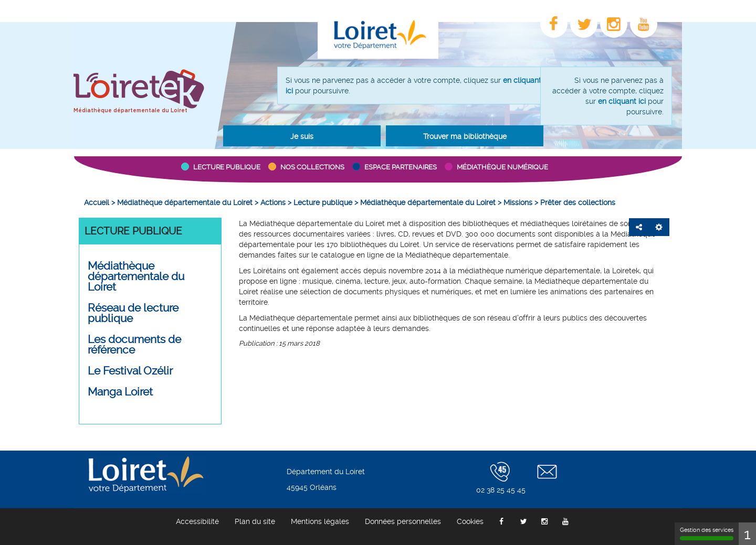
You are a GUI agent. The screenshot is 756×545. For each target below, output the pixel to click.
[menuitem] (97, 202)
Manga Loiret (120, 392)
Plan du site (255, 521)
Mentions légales (320, 521)
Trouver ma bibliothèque (465, 136)
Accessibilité (197, 521)
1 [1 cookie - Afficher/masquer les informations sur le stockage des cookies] (747, 534)
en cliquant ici (622, 101)
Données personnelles (403, 521)
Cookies (470, 521)
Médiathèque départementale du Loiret (130, 111)
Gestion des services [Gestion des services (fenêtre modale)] (707, 533)
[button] (302, 136)
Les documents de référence (134, 345)
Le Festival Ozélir (130, 371)
